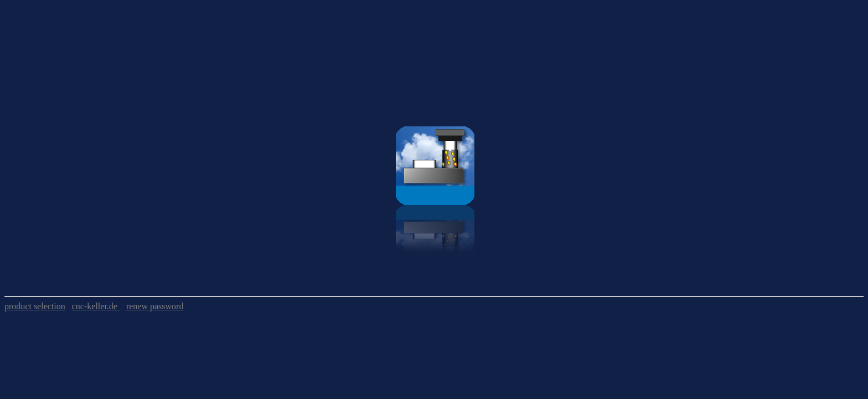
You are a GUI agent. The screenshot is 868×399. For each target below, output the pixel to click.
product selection (35, 306)
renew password (155, 306)
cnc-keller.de (96, 306)
